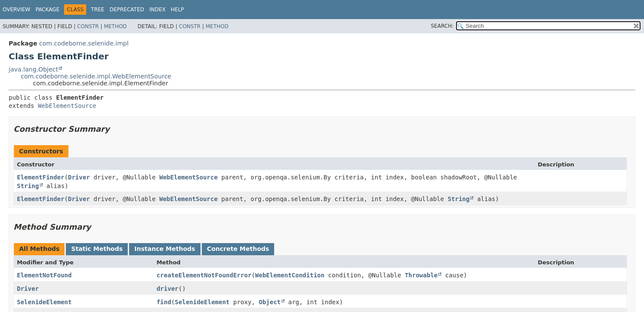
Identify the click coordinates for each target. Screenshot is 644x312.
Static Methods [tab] (97, 249)
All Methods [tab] (39, 249)
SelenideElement (44, 302)
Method (115, 26)
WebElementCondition (290, 275)
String (28, 186)
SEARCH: (442, 26)
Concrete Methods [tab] (238, 249)
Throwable (421, 275)
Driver (79, 177)
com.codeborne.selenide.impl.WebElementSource (96, 76)
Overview (16, 10)
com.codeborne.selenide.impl (84, 43)
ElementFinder (41, 177)
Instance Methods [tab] (165, 249)
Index (158, 10)
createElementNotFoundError (204, 275)
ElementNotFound (44, 275)
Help (177, 10)
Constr (88, 26)
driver (167, 289)
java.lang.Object (33, 69)
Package (47, 10)
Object (270, 302)
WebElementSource (67, 106)
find (164, 302)
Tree (98, 10)
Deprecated (127, 10)
